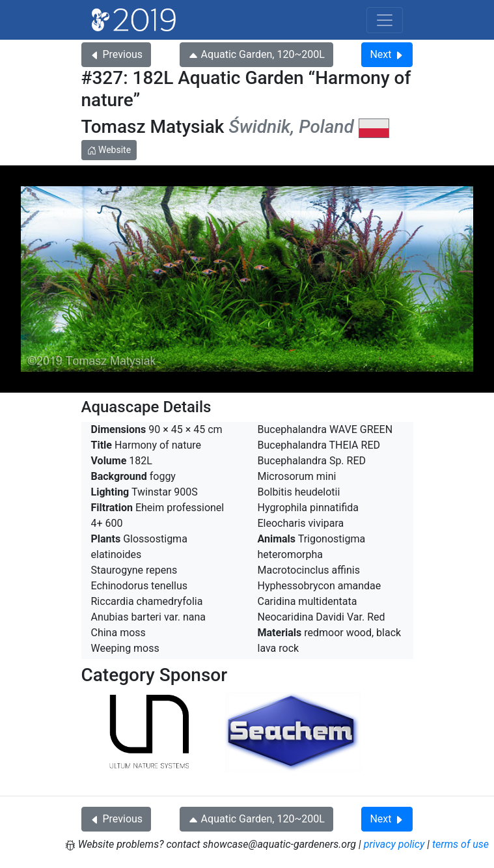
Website (109, 150)
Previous (117, 54)
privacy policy (394, 844)
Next (387, 54)
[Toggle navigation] (385, 20)
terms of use (460, 844)
